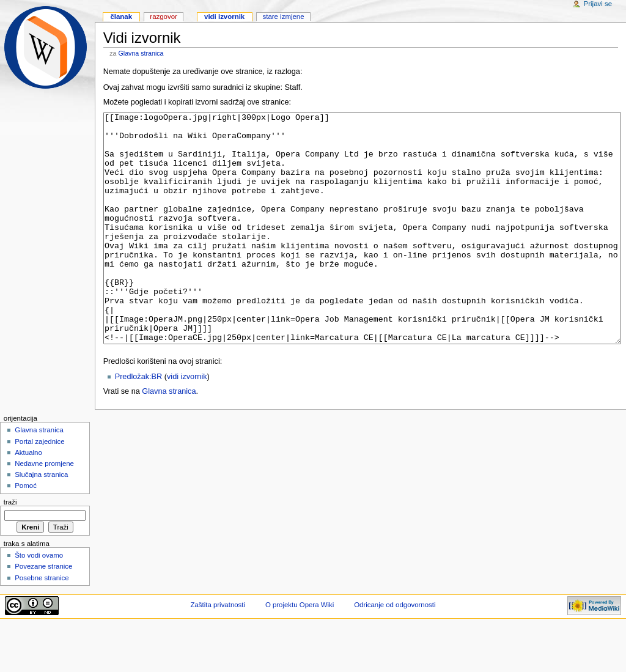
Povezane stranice (43, 612)
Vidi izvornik (224, 17)
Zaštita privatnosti (218, 651)
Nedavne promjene (44, 509)
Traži (10, 548)
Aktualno (28, 498)
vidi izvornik (187, 423)
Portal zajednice (40, 487)
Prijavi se (598, 4)
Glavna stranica (141, 53)
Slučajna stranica (41, 520)
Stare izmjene (283, 17)
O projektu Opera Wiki (300, 651)
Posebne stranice (42, 624)
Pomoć (26, 531)
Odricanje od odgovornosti (395, 651)
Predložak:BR (139, 423)
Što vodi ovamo (39, 601)
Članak (121, 17)
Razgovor (164, 17)
